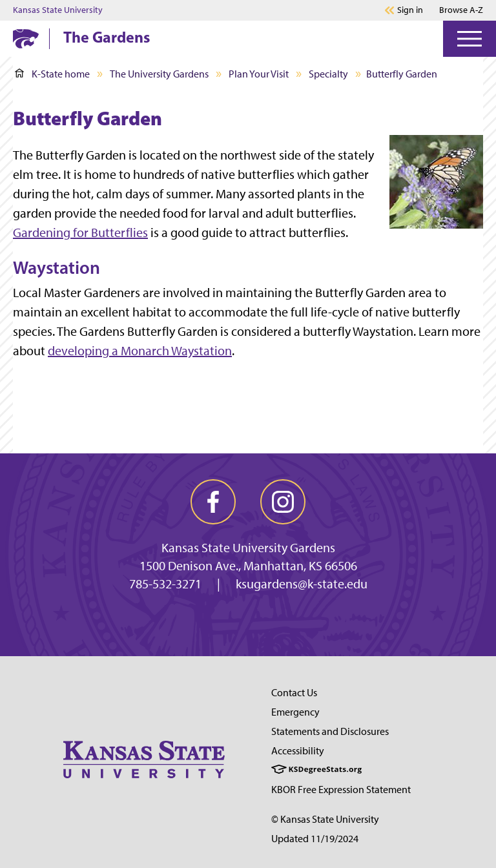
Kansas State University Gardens (248, 548)
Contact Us (294, 693)
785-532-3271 (165, 584)
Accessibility (298, 751)
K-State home (52, 74)
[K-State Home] (26, 38)
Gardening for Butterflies (80, 232)
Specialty (328, 74)
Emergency (295, 712)
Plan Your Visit (259, 74)
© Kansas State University (325, 819)
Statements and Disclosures (330, 731)
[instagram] (283, 502)
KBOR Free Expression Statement (341, 790)
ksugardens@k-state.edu (302, 584)
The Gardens (107, 37)
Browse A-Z (461, 10)
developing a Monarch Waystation (140, 351)
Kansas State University (58, 10)
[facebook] (213, 502)
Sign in (410, 10)
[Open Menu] (470, 39)
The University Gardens (159, 74)
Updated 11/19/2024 (315, 839)
